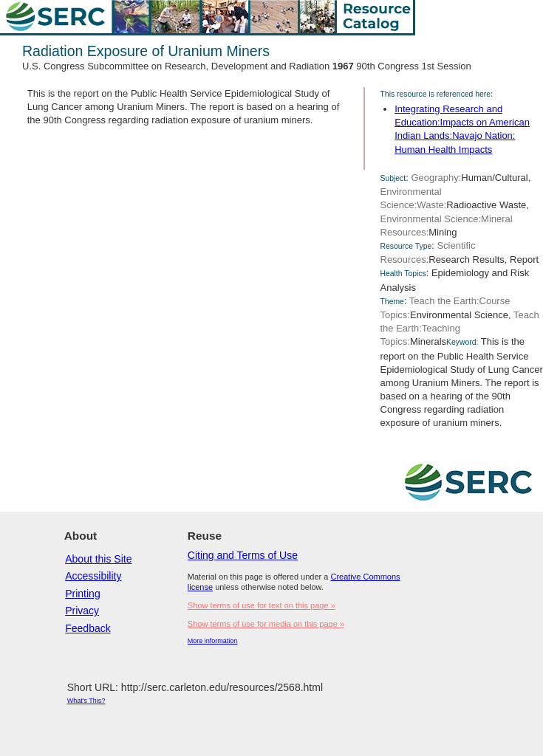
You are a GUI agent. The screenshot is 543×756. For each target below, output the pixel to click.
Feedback (88, 628)
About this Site (98, 559)
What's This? (86, 701)
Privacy (82, 611)
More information (213, 641)
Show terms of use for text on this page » (262, 605)
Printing (82, 594)
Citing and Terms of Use (243, 555)
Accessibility (93, 576)
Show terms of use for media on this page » (266, 624)
